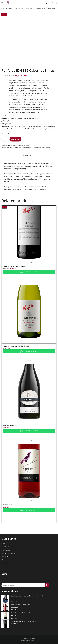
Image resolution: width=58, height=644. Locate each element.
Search (47, 585)
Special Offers (25, 145)
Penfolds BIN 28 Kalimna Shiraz (14, 267)
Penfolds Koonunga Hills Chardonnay (16, 346)
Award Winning (14, 147)
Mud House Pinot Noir (11, 425)
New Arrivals (10, 9)
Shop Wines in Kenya (8, 553)
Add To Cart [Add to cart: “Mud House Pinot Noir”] (29, 421)
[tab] (27, 156)
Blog (3, 560)
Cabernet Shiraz (30, 147)
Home (3, 9)
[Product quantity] (5, 139)
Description (27, 156)
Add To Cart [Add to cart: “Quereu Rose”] (29, 500)
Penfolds (47, 147)
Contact (4, 563)
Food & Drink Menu (8, 547)
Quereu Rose (8, 505)
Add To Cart (15, 139)
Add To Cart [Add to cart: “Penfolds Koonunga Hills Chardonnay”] (29, 342)
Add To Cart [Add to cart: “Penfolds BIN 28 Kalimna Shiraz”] (29, 262)
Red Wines (18, 145)
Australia (7, 147)
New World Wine (40, 147)
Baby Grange (22, 147)
